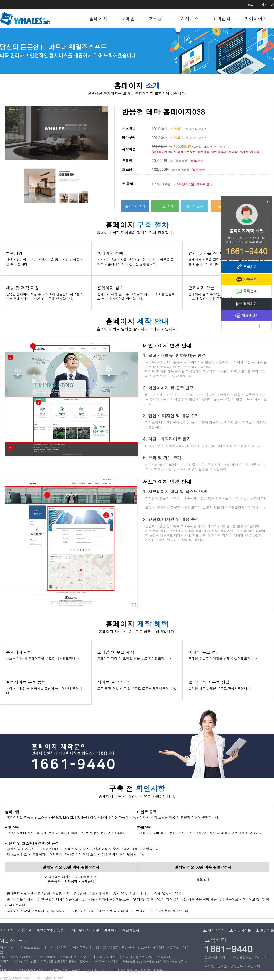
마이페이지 (256, 18)
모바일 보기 (165, 206)
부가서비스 (187, 18)
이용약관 (25, 930)
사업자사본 (240, 930)
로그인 (252, 5)
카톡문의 (247, 280)
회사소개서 (214, 930)
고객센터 (221, 18)
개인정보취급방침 (50, 930)
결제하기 (247, 304)
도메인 (128, 18)
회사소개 (7, 930)
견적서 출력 (195, 206)
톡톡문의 (247, 291)
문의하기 (247, 267)
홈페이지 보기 (135, 206)
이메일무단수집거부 (84, 930)
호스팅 (155, 18)
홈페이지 (98, 18)
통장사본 (265, 930)
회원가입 (268, 5)
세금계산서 (247, 316)
